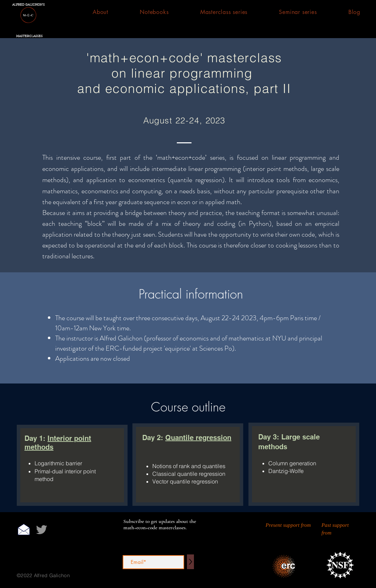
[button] (154, 12)
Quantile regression (198, 438)
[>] (190, 562)
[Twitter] (42, 530)
